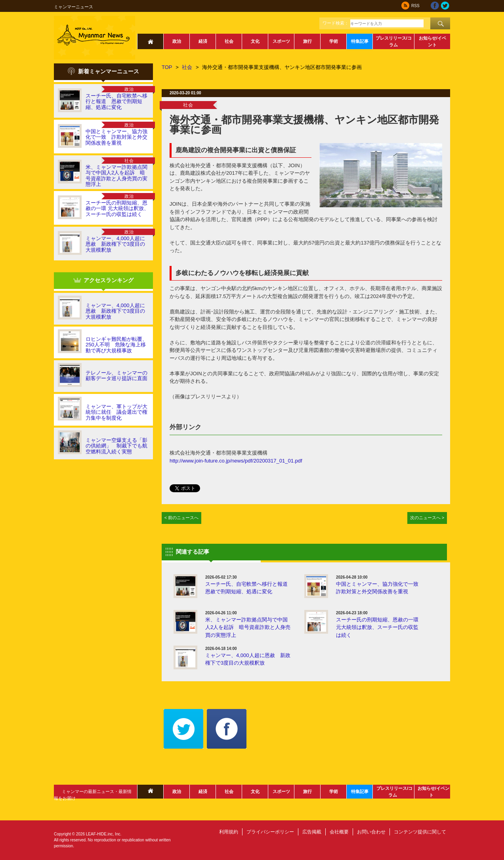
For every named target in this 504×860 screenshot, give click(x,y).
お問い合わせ (371, 832)
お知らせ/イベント (432, 41)
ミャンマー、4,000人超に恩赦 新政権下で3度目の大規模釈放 (115, 244)
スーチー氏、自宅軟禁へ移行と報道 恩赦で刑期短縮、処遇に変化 (116, 101)
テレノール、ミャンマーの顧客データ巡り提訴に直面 (116, 376)
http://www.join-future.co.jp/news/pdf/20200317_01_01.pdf (236, 461)
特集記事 (360, 41)
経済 (203, 41)
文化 (255, 41)
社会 (229, 41)
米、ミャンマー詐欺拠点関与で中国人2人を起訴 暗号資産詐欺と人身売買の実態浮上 (116, 176)
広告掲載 (312, 832)
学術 (334, 41)
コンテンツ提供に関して (420, 832)
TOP (167, 67)
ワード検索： (336, 23)
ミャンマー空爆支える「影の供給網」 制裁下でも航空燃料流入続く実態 (116, 446)
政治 (177, 41)
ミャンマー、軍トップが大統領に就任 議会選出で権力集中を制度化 (116, 412)
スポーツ (281, 41)
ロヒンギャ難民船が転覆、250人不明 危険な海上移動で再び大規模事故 (116, 345)
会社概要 (339, 832)
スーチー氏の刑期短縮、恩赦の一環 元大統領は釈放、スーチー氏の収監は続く (117, 208)
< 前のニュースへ (182, 518)
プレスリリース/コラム (394, 41)
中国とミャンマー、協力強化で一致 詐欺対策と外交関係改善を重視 (116, 137)
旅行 (307, 41)
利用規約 (229, 832)
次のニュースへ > (427, 518)
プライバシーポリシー (270, 832)
